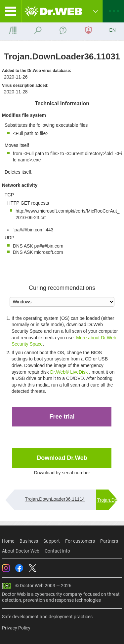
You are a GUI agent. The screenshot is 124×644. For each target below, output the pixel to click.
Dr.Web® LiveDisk (69, 372)
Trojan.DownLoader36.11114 (55, 499)
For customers (80, 541)
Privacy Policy (16, 628)
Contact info (57, 551)
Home (8, 541)
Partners (109, 541)
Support (52, 541)
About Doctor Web (21, 551)
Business (29, 541)
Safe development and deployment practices (47, 617)
